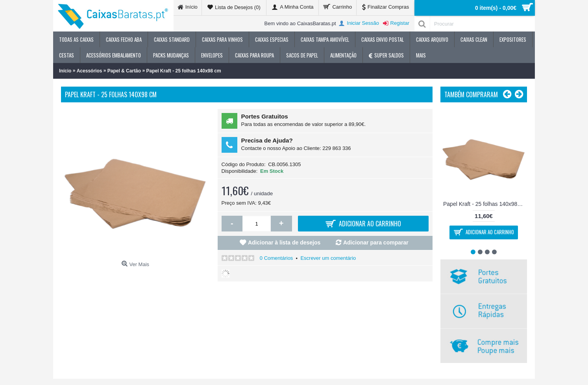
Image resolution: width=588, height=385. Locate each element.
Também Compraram (471, 94)
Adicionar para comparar (376, 242)
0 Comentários (276, 258)
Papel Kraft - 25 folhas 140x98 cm (485, 204)
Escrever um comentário (328, 258)
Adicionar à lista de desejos (284, 242)
